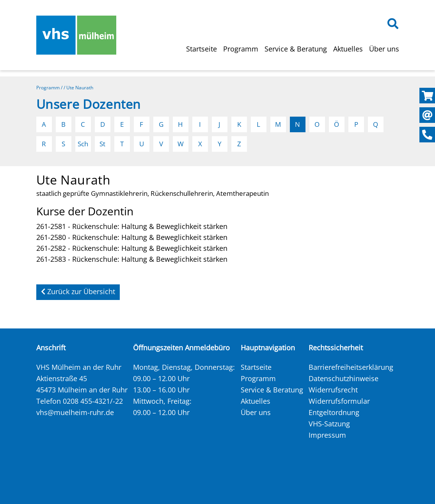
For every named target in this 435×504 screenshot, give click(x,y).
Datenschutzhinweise (344, 378)
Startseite (202, 49)
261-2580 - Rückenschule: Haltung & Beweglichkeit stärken (132, 237)
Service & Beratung (296, 49)
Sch (83, 144)
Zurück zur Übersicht (78, 291)
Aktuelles (348, 49)
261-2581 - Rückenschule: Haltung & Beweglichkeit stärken (132, 226)
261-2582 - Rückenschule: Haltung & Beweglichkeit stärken (132, 248)
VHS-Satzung (329, 424)
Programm (241, 49)
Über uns (384, 49)
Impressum (327, 435)
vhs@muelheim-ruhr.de (75, 412)
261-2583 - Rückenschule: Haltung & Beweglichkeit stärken (132, 259)
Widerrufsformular (339, 401)
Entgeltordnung (334, 412)
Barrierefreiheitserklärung (351, 367)
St (102, 144)
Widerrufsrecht (333, 390)
